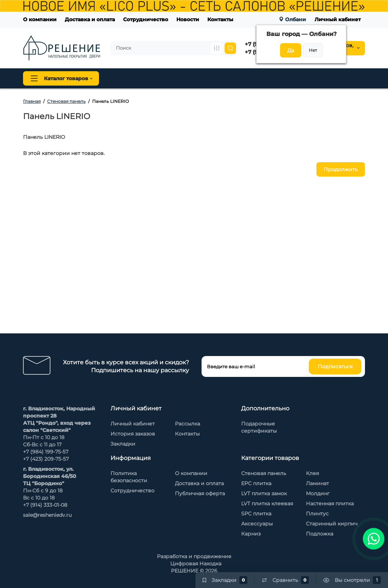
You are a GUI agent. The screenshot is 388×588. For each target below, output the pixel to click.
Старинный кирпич (332, 524)
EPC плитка (256, 483)
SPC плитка (256, 514)
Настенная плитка (330, 503)
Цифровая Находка (196, 564)
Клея (312, 473)
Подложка (320, 534)
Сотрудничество (146, 19)
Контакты (220, 19)
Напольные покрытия (139, 78)
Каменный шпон (341, 78)
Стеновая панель (226, 78)
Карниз (251, 534)
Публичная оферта (200, 493)
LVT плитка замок (264, 493)
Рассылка (188, 424)
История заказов (133, 434)
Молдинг (318, 493)
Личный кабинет (338, 19)
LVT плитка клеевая (267, 503)
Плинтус (186, 78)
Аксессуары (257, 524)
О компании (40, 19)
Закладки (123, 444)
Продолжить (341, 169)
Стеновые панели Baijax (284, 78)
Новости (188, 19)
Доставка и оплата (90, 19)
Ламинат (317, 483)
